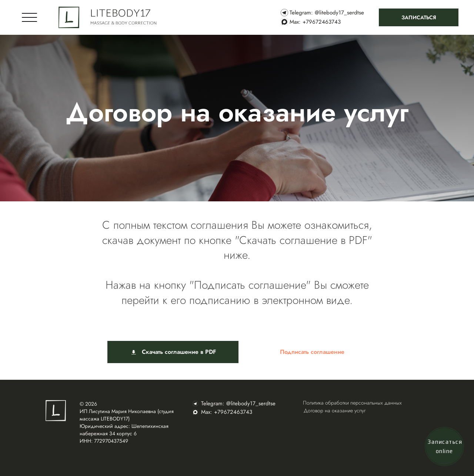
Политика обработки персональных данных (352, 403)
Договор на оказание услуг (335, 410)
